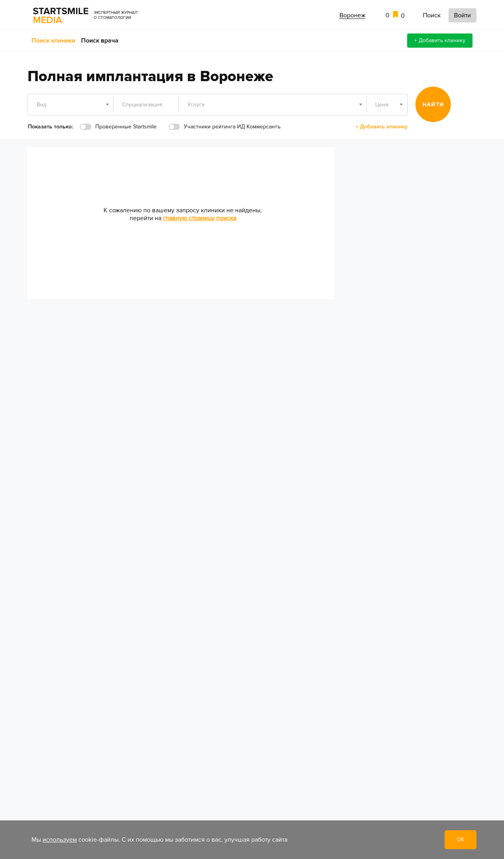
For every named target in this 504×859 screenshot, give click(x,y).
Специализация (142, 105)
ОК (460, 840)
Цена (382, 105)
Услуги (196, 105)
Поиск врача (100, 41)
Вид (42, 105)
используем (60, 840)
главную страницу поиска (200, 218)
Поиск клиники (53, 41)
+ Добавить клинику (440, 40)
